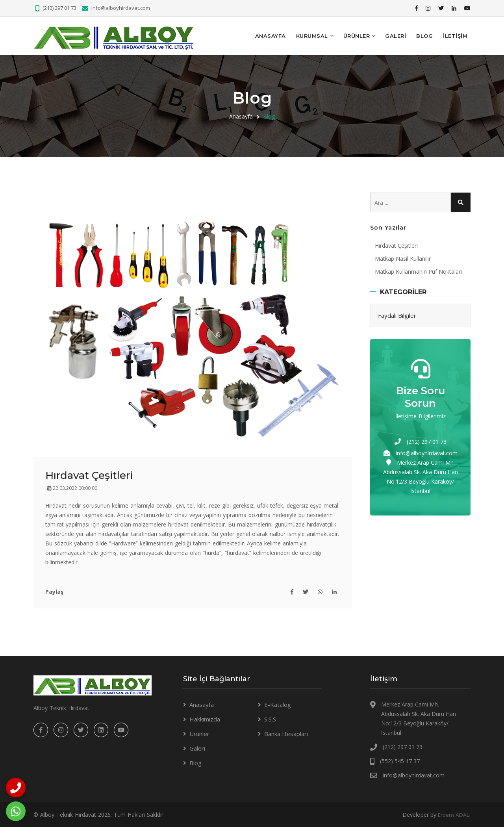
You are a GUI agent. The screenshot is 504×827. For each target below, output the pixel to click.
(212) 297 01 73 (59, 8)
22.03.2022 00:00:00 (72, 488)
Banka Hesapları (286, 733)
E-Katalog (278, 704)
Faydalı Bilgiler (397, 315)
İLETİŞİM (455, 35)
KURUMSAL (312, 35)
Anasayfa (271, 35)
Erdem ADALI (453, 814)
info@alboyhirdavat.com (121, 8)
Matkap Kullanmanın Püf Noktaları (418, 271)
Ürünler (357, 35)
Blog (424, 35)
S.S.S (270, 719)
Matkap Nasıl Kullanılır (403, 258)
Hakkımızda (205, 719)
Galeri (396, 35)
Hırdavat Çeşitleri (396, 245)
